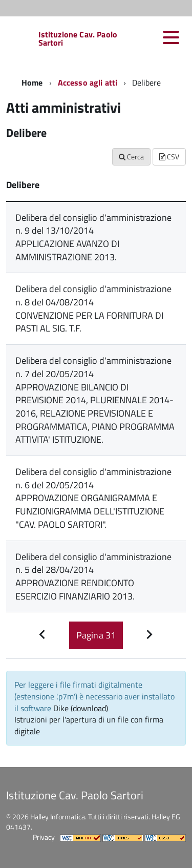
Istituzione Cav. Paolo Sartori (78, 38)
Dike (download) (81, 708)
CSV (169, 157)
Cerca (131, 157)
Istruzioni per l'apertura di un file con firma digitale (89, 725)
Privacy (44, 837)
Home (32, 82)
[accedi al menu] (171, 37)
